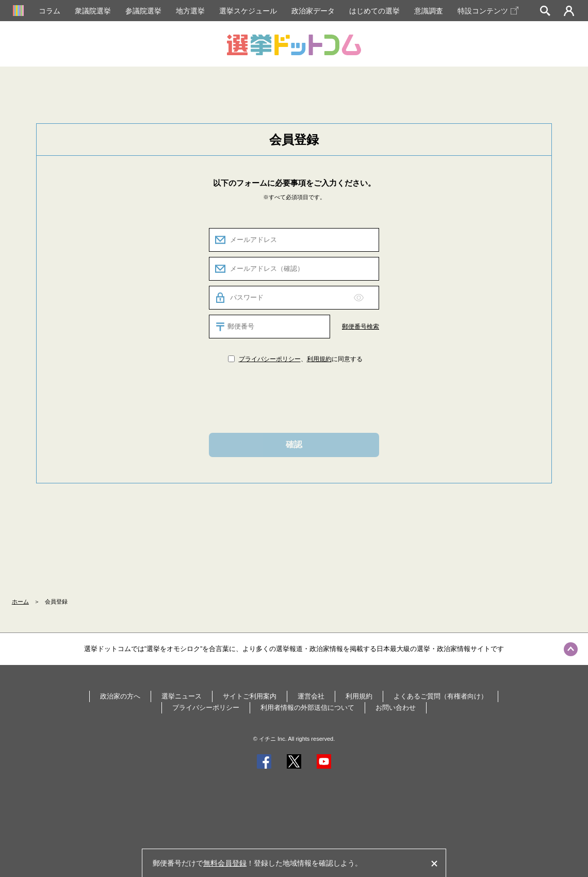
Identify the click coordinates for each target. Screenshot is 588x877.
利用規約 (319, 359)
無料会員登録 (225, 863)
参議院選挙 (143, 11)
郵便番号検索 (361, 327)
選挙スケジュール (248, 11)
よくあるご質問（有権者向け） (440, 696)
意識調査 (429, 11)
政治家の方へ (120, 696)
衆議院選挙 (93, 11)
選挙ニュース (182, 696)
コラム (50, 11)
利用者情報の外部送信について (307, 708)
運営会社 (311, 696)
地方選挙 (190, 11)
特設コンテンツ (488, 11)
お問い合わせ (396, 708)
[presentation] (294, 397)
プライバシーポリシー (270, 359)
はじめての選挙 (374, 11)
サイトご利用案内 (250, 696)
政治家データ (313, 11)
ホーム (20, 602)
